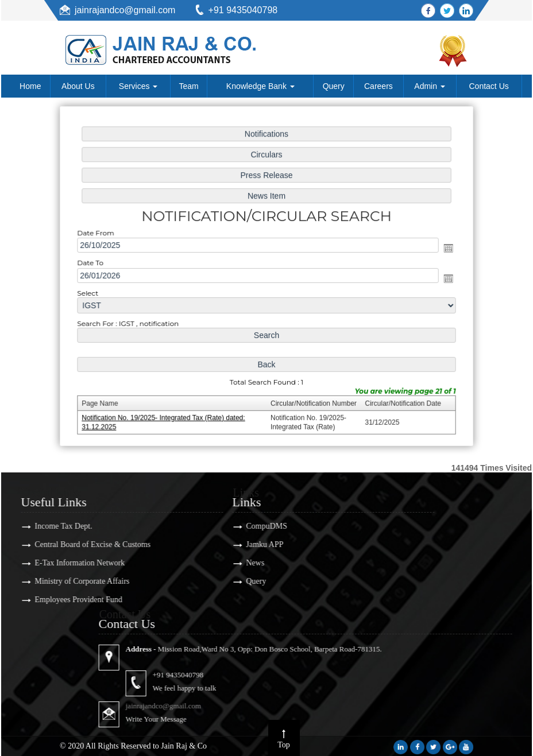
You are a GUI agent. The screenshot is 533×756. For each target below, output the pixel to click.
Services (138, 86)
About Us (78, 86)
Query (334, 86)
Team (189, 86)
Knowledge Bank (260, 86)
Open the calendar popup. (444, 249)
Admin (430, 86)
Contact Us (489, 86)
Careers (378, 86)
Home (30, 86)
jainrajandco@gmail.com (125, 10)
